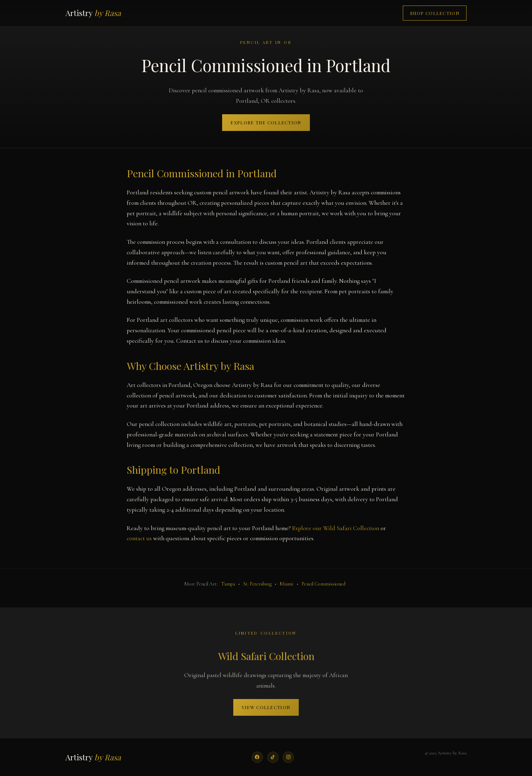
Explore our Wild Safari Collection (336, 528)
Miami (286, 584)
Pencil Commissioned (323, 584)
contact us (139, 538)
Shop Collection (435, 13)
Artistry (93, 13)
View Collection (266, 707)
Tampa (228, 584)
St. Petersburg (257, 584)
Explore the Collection (266, 122)
